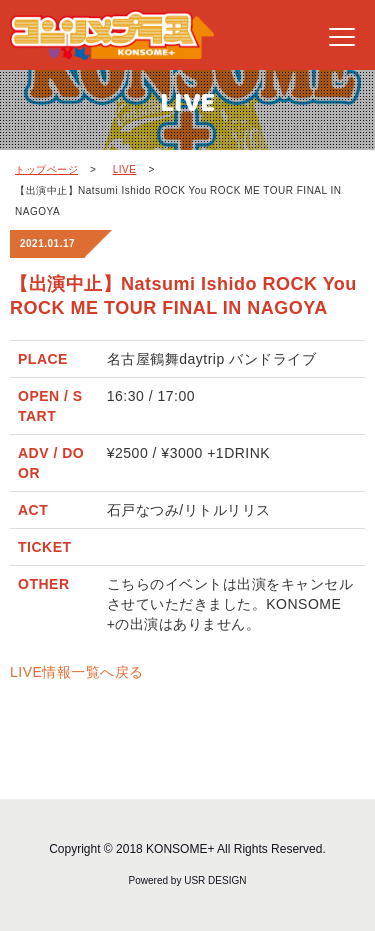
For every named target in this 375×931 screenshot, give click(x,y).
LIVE (125, 169)
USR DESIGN (215, 880)
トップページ (46, 169)
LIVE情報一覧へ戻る (77, 672)
